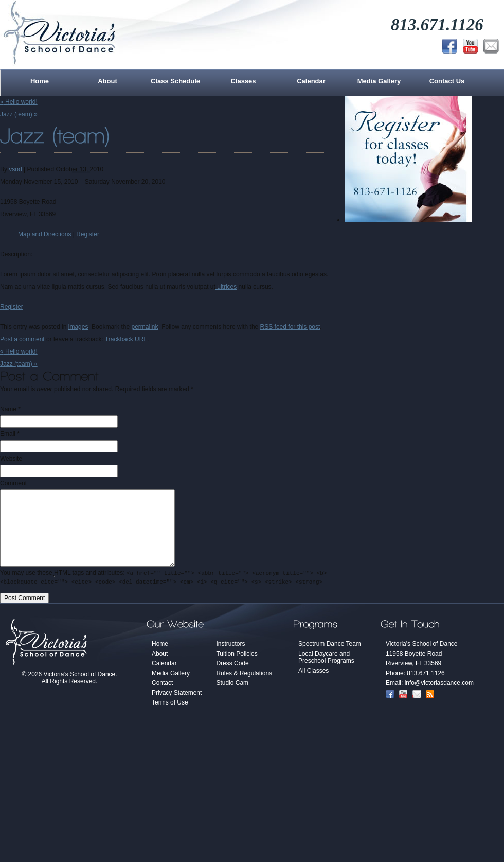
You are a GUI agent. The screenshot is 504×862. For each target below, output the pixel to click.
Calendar (311, 81)
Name (8, 409)
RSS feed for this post (290, 327)
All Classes (313, 672)
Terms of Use (170, 704)
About (107, 81)
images (78, 327)
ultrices (226, 287)
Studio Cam (232, 684)
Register (88, 234)
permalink (145, 327)
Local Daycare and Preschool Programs (326, 659)
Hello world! (19, 102)
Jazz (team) (19, 114)
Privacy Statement (177, 694)
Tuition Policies (237, 655)
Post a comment (22, 339)
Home (40, 81)
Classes (243, 81)
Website (11, 459)
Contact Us (447, 81)
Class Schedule (175, 81)
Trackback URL (126, 339)
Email (8, 434)
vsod (15, 169)
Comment (13, 483)
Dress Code (232, 665)
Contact (162, 684)
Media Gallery (379, 81)
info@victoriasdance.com (439, 684)
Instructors (230, 645)
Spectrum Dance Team (330, 645)
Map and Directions (44, 234)
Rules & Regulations (244, 675)
